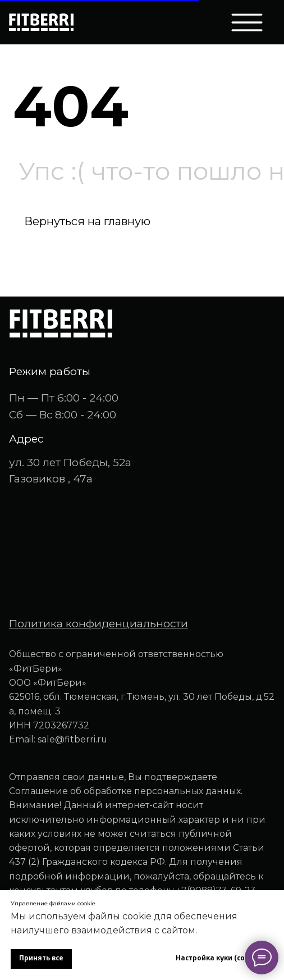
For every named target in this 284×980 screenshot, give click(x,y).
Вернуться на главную (87, 221)
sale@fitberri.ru (72, 739)
